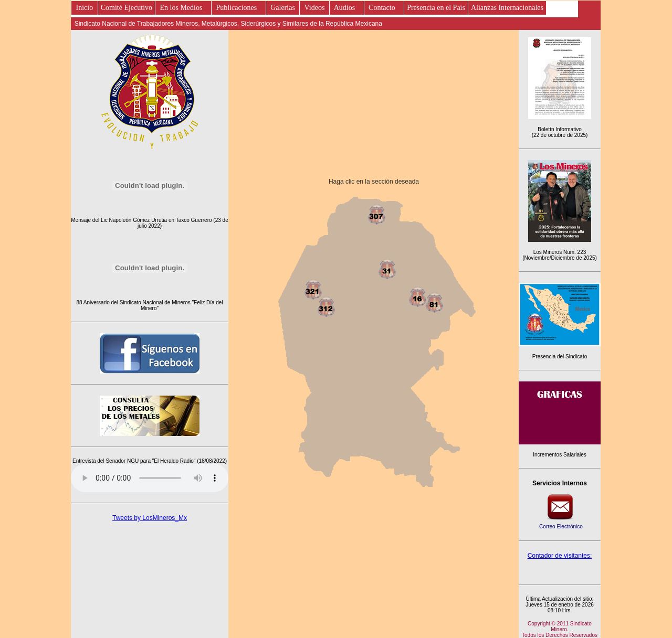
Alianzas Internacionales (507, 8)
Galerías (283, 8)
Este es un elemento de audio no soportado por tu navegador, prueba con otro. (150, 478)
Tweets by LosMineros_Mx (150, 518)
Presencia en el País (436, 8)
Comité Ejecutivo (127, 8)
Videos (314, 8)
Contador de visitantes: (560, 556)
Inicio (85, 8)
